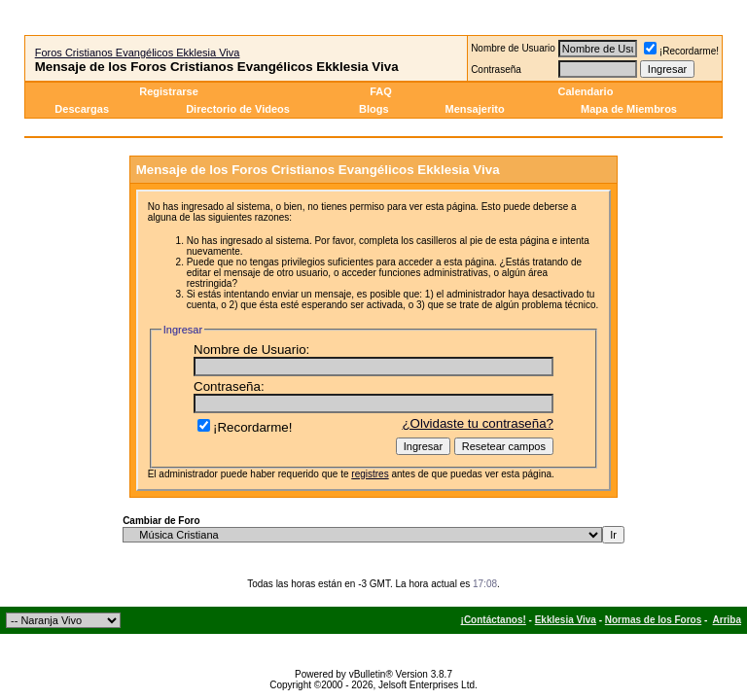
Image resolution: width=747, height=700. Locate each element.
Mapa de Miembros (629, 109)
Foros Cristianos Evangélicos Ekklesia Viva (138, 52)
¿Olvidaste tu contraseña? (478, 423)
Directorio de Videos (238, 109)
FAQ (381, 91)
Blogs (375, 109)
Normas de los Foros (653, 620)
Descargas (82, 109)
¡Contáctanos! (494, 620)
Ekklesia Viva (566, 620)
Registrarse (169, 91)
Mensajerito (474, 109)
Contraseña (496, 70)
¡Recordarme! (681, 51)
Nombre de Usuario (513, 48)
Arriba (727, 620)
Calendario (586, 91)
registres (370, 474)
